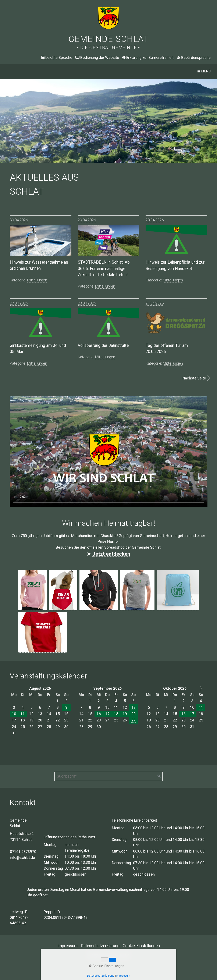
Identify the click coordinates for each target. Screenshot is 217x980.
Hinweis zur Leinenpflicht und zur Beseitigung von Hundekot (175, 265)
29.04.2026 (87, 220)
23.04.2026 (87, 303)
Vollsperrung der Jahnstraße (103, 345)
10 (14, 714)
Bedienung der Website (97, 58)
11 (23, 714)
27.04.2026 (19, 303)
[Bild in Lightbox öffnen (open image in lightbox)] (32, 590)
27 (134, 720)
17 (107, 714)
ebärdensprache (194, 58)
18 (116, 714)
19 (125, 714)
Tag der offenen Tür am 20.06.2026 (167, 349)
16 (99, 714)
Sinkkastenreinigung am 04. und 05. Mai (38, 349)
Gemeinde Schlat (109, 39)
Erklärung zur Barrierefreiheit (148, 58)
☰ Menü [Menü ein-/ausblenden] (204, 71)
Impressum (67, 946)
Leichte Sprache (57, 58)
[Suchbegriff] (108, 776)
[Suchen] (159, 776)
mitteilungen (37, 280)
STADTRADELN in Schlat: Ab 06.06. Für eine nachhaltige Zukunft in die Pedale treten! (104, 268)
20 (134, 714)
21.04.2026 (155, 303)
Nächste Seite (194, 378)
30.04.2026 (19, 220)
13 (134, 707)
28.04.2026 (155, 220)
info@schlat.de (23, 858)
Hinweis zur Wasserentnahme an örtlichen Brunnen (39, 265)
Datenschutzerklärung (100, 946)
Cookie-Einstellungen (141, 946)
